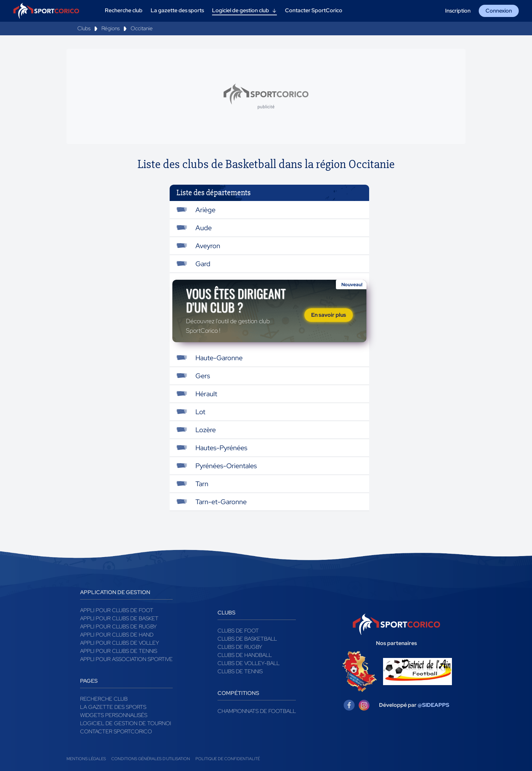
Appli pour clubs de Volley (120, 643)
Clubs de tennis (240, 671)
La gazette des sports (113, 707)
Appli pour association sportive (126, 659)
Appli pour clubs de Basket (119, 618)
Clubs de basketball (247, 639)
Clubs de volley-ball (249, 663)
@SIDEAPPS (433, 705)
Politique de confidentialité (228, 759)
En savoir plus (329, 315)
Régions (111, 28)
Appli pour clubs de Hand (117, 635)
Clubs (84, 28)
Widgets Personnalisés (114, 715)
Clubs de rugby (240, 647)
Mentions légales (86, 759)
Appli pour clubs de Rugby (118, 627)
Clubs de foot (238, 631)
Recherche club (104, 699)
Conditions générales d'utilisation (151, 759)
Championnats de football (257, 711)
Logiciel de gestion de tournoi (126, 723)
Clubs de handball (245, 655)
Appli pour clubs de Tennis (119, 651)
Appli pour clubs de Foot (117, 610)
